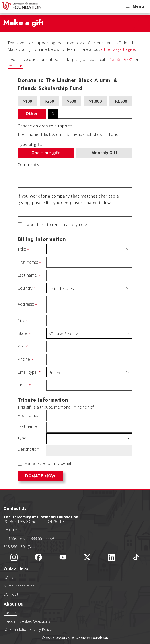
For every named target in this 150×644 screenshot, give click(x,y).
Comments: (29, 164)
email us (15, 66)
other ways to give (118, 49)
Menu (134, 6)
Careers (10, 613)
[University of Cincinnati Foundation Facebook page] (38, 557)
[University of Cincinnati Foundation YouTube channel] (63, 557)
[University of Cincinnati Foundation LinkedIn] (112, 557)
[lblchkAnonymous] (20, 225)
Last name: (28, 275)
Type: (22, 438)
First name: (28, 262)
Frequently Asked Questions (27, 621)
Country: (25, 288)
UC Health (12, 594)
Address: (26, 304)
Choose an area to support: (45, 126)
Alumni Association (19, 586)
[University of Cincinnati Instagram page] (14, 557)
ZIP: (21, 346)
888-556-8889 (42, 538)
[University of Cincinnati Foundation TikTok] (136, 557)
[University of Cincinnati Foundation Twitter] (87, 557)
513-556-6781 (120, 59)
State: (23, 333)
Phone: (24, 359)
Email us (10, 530)
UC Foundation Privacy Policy (27, 629)
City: (21, 321)
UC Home (12, 578)
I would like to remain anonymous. (57, 225)
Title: (22, 249)
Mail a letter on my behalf (48, 463)
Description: (29, 449)
